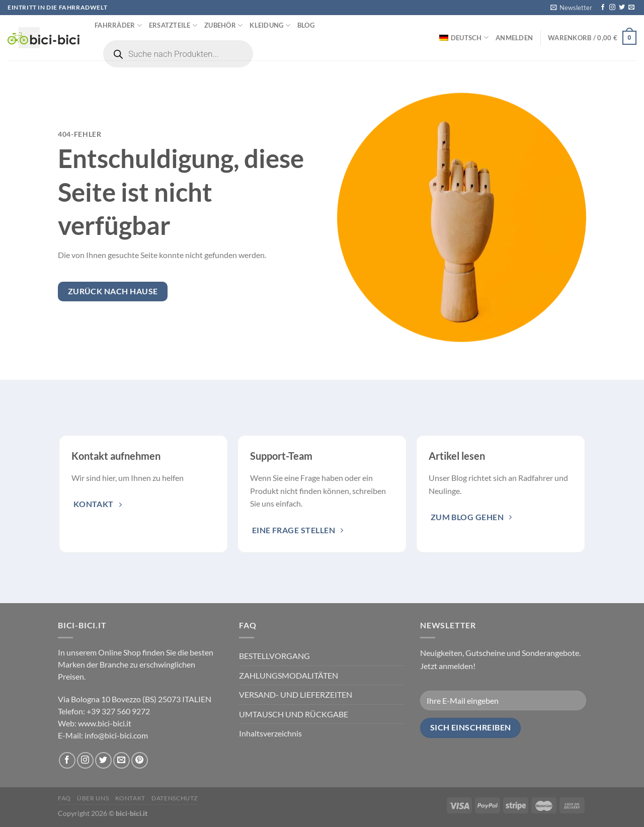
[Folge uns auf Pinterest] (140, 760)
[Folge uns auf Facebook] (603, 8)
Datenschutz (175, 798)
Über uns (93, 798)
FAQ (64, 798)
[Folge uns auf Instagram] (612, 8)
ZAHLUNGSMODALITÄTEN (289, 675)
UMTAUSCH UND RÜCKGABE (294, 714)
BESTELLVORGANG (274, 656)
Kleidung (270, 25)
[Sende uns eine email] (631, 8)
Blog (306, 25)
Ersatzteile (173, 25)
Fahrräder (118, 25)
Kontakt (130, 798)
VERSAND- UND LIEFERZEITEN (296, 694)
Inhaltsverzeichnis (270, 733)
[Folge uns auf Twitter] (622, 8)
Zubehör (223, 25)
